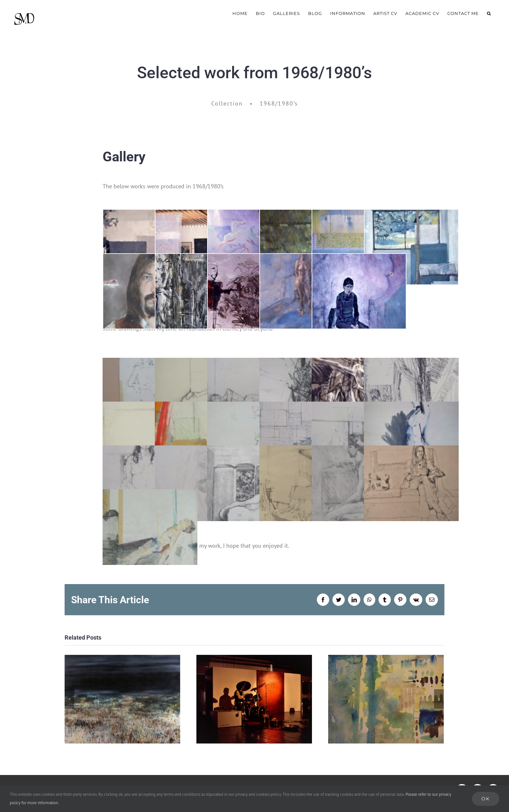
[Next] (439, 699)
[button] (489, 13)
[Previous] (69, 699)
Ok (486, 799)
